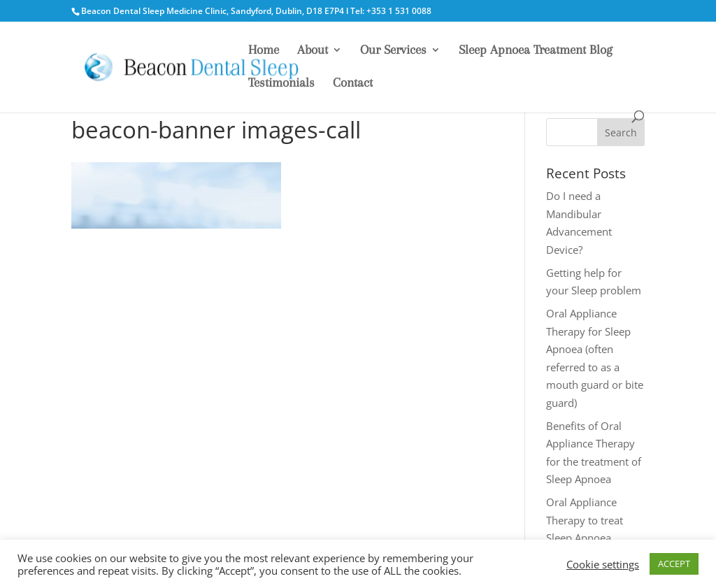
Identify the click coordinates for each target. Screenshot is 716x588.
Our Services (393, 51)
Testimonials (281, 84)
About (313, 51)
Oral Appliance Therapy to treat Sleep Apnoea (585, 520)
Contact (353, 84)
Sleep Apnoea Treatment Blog (536, 51)
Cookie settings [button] (603, 564)
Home (264, 51)
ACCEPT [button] (674, 564)
